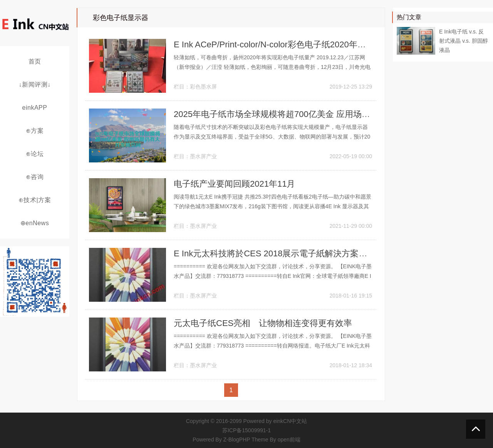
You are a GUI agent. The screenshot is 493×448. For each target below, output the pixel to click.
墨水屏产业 (203, 156)
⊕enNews (35, 223)
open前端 (289, 440)
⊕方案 (35, 131)
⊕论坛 (35, 154)
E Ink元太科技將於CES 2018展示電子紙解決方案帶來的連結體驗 (296, 253)
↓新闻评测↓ (35, 84)
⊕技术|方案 (35, 200)
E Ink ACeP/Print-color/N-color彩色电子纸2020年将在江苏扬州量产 (299, 44)
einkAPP (35, 108)
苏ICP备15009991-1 (246, 430)
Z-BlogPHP (237, 440)
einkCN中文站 (290, 421)
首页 (35, 61)
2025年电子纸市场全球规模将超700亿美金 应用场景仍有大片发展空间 (306, 114)
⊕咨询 (35, 177)
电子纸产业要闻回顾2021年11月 (234, 184)
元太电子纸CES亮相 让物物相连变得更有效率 (263, 323)
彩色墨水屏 (203, 87)
